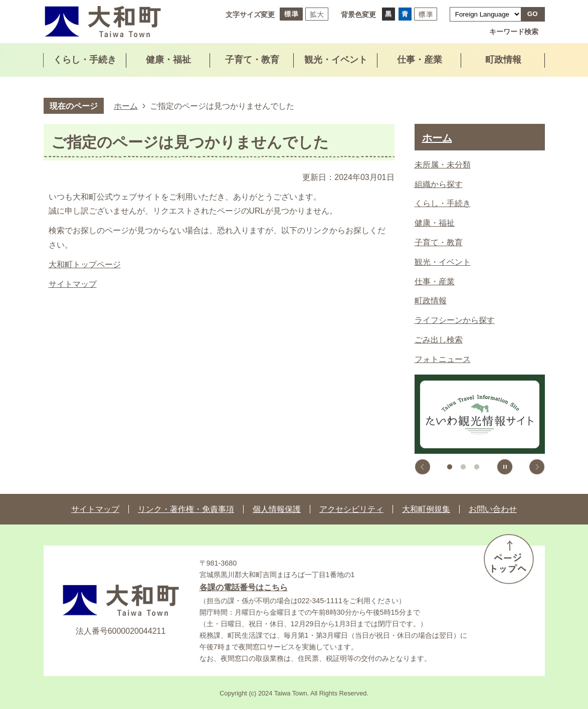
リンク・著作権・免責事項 (186, 509)
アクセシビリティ (351, 509)
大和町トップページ (85, 264)
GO (533, 14)
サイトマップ (73, 284)
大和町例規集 (426, 509)
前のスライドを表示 (423, 467)
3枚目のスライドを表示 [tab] (477, 467)
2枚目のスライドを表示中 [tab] (463, 467)
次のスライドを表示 (537, 467)
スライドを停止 (505, 467)
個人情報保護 (277, 509)
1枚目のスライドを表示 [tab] (450, 467)
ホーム (126, 106)
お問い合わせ (493, 509)
